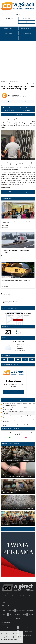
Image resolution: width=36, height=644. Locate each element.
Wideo (18, 15)
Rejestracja (27, 18)
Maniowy (18, 618)
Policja (4, 611)
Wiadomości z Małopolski (27, 28)
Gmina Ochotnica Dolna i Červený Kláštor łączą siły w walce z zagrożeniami (18, 413)
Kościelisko (18, 614)
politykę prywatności (13, 640)
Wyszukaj (9, 22)
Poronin (5, 614)
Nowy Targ (11, 611)
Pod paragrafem (20, 611)
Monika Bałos (15, 95)
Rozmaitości (27, 38)
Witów (24, 614)
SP (11, 614)
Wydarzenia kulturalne (9, 33)
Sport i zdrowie (9, 38)
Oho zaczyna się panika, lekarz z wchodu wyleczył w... (18, 436)
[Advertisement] (18, 60)
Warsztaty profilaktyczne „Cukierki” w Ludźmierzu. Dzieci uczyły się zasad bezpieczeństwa (19, 404)
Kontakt (18, 320)
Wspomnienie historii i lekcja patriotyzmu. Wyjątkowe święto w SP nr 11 (19, 417)
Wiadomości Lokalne (9, 28)
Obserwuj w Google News (14, 392)
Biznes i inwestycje (27, 33)
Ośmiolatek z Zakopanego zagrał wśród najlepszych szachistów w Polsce (19, 425)
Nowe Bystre (30, 611)
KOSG (9, 192)
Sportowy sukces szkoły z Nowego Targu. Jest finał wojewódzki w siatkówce (19, 421)
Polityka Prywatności (26, 632)
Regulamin (10, 628)
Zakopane (26, 192)
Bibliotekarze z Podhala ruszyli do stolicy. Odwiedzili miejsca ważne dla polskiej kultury (18, 409)
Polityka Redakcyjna (26, 636)
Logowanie (9, 18)
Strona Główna (4, 81)
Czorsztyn (31, 614)
